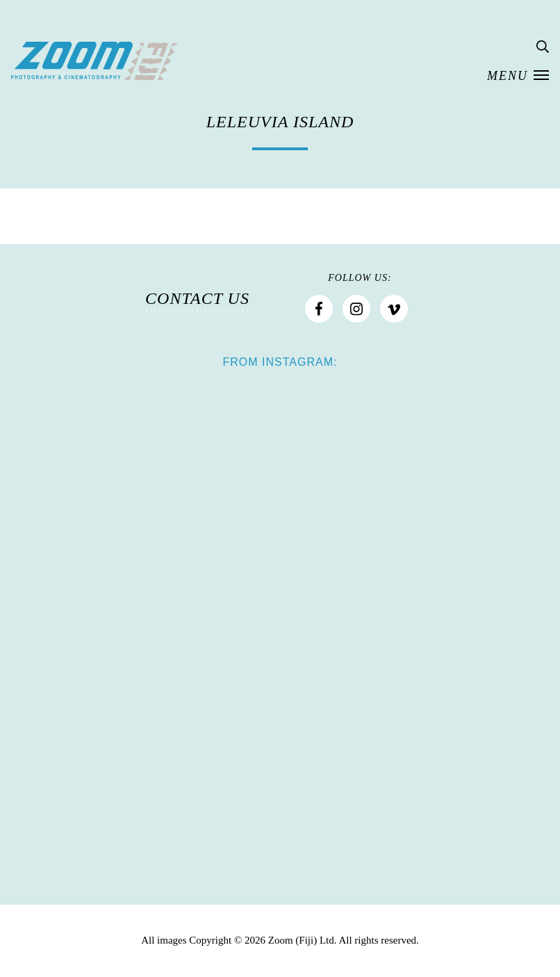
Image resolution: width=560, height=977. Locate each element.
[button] (518, 76)
